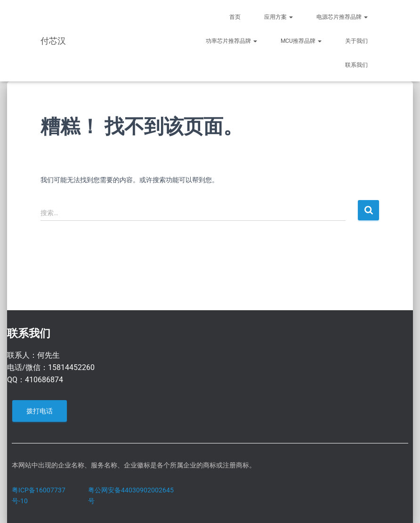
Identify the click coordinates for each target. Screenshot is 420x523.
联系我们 (356, 65)
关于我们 (356, 41)
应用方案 (279, 17)
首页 (235, 17)
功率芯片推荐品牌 (231, 41)
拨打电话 (40, 411)
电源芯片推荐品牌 (342, 17)
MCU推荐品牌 (301, 41)
